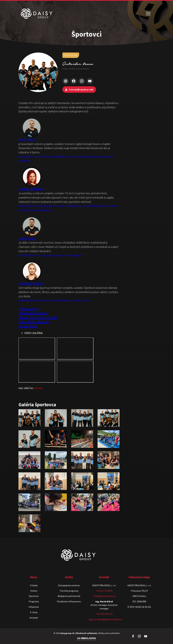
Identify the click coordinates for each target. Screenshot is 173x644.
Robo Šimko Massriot (34, 322)
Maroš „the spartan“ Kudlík (38, 318)
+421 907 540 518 (104, 614)
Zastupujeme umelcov (69, 585)
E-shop (34, 612)
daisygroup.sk (67, 633)
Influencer (34, 607)
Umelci (34, 591)
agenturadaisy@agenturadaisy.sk (105, 619)
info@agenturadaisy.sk (104, 596)
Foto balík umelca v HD (79, 90)
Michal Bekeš (28, 326)
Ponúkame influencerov (69, 601)
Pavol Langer (28, 309)
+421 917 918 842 (104, 591)
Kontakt (34, 618)
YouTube (38, 388)
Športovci (34, 596)
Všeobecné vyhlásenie (86, 633)
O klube (34, 585)
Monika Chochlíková (33, 313)
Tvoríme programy (69, 591)
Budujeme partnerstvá (69, 596)
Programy (34, 601)
